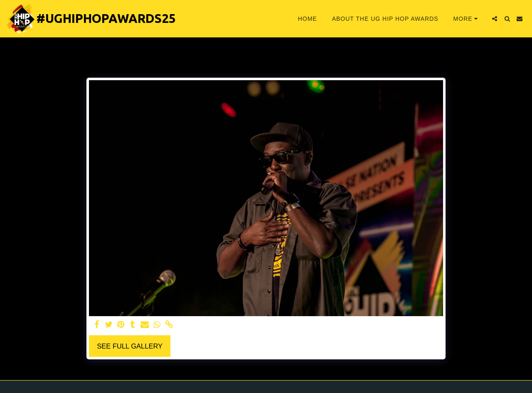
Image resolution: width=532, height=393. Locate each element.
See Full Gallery (130, 346)
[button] (495, 19)
